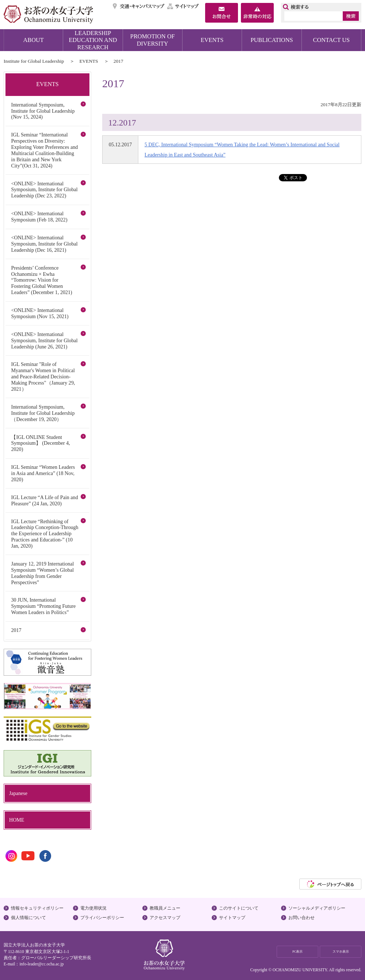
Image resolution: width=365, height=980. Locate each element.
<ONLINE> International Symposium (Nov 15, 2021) (40, 313)
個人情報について (28, 918)
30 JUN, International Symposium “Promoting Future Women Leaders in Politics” (43, 606)
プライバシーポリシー (102, 918)
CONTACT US (331, 40)
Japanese (18, 793)
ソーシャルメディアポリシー (317, 908)
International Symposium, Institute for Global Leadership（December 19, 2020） (43, 413)
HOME (17, 820)
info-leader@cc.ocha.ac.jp (41, 964)
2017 (16, 630)
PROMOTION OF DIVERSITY (153, 40)
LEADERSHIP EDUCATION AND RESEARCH (93, 40)
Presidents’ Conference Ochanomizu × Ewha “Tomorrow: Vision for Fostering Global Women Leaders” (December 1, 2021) (41, 280)
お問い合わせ (301, 918)
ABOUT (34, 40)
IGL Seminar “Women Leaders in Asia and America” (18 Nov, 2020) (43, 473)
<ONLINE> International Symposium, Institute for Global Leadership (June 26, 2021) (44, 340)
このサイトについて (239, 908)
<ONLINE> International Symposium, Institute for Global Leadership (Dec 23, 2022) (44, 190)
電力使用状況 (93, 908)
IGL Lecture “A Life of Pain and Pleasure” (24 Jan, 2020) (44, 500)
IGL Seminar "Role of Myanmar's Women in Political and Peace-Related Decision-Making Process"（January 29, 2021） (43, 377)
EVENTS (212, 40)
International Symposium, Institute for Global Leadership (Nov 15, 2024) (43, 111)
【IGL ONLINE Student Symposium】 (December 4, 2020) (40, 443)
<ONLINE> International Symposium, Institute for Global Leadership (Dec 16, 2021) (44, 244)
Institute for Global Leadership (34, 61)
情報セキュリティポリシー (37, 908)
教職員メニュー (165, 908)
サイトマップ (183, 6)
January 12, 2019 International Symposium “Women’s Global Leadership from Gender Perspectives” (42, 573)
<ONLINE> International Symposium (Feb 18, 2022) (39, 217)
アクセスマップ (165, 918)
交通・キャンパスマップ (139, 6)
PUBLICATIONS (272, 40)
